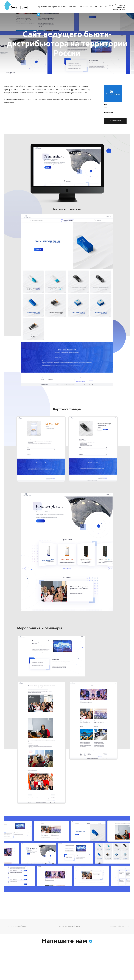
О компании (83, 7)
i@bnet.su (121, 7)
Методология (54, 7)
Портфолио (42, 7)
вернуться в (69, 926)
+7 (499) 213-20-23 (117, 5)
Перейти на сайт (115, 121)
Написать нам (119, 9)
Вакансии (93, 7)
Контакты (103, 7)
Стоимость (72, 7)
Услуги (64, 7)
